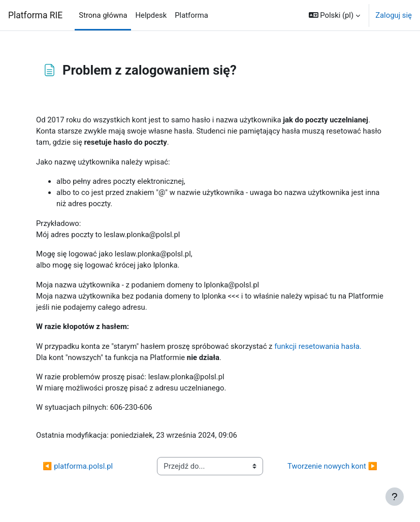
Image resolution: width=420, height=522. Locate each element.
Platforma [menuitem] (191, 15)
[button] (334, 15)
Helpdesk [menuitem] (151, 15)
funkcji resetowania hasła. (318, 346)
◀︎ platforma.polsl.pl (78, 466)
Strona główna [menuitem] (103, 15)
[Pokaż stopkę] (395, 497)
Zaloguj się (394, 15)
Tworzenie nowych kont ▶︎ (332, 466)
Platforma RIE (35, 15)
